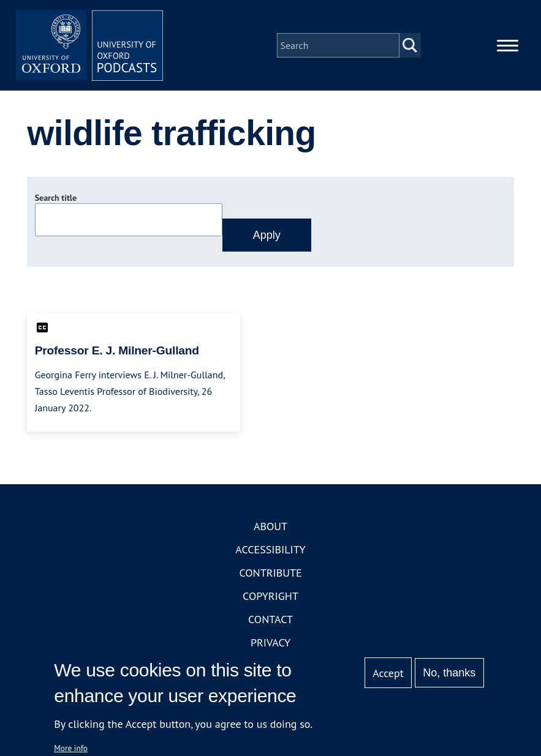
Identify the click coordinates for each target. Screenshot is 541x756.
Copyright (270, 596)
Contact (270, 619)
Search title (56, 198)
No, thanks (449, 673)
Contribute (270, 573)
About (270, 526)
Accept (388, 673)
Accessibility (270, 549)
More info (71, 748)
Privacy (270, 642)
